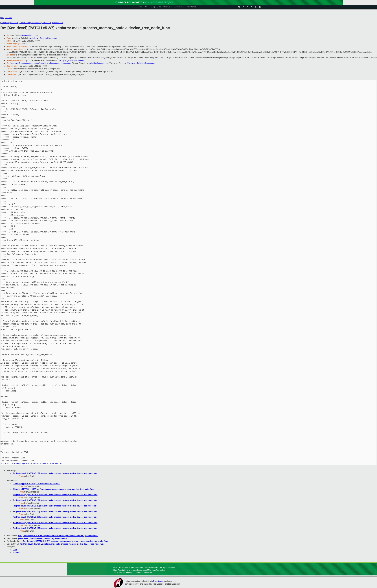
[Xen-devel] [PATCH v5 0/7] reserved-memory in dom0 (36, 484)
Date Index (46, 23)
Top (2, 18)
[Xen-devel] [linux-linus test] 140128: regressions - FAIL (43, 538)
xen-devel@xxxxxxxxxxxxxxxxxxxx (25, 63)
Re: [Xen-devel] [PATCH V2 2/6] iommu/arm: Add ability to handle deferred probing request (58, 536)
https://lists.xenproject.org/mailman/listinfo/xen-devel (31, 463)
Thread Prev (25, 23)
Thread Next (36, 23)
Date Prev (5, 23)
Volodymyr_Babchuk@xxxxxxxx (43, 38)
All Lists (9, 18)
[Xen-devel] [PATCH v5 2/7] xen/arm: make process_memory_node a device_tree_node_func (53, 489)
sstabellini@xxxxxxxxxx (98, 63)
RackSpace (158, 581)
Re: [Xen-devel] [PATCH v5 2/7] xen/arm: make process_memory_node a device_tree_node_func (55, 473)
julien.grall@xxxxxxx (29, 35)
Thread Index (58, 23)
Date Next (14, 23)
